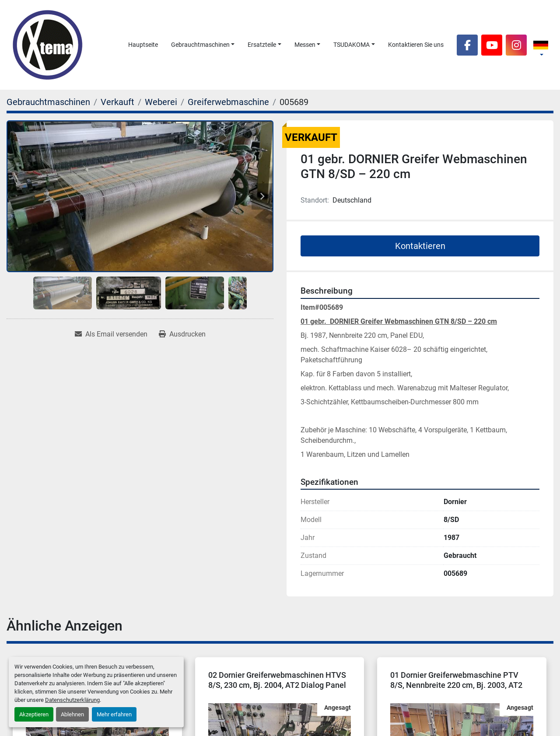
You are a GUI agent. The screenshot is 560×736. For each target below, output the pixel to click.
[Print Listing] (182, 334)
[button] (203, 45)
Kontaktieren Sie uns (416, 45)
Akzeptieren (34, 714)
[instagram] (516, 45)
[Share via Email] (111, 334)
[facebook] (467, 45)
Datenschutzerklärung (72, 700)
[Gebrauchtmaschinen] (48, 102)
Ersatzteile (262, 45)
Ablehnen (72, 714)
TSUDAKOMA (352, 45)
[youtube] (492, 45)
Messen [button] (305, 45)
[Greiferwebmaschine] (228, 102)
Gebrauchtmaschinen (200, 45)
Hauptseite (143, 45)
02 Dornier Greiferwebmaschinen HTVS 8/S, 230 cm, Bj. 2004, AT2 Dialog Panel (277, 680)
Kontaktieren (420, 246)
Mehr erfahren (114, 714)
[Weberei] (161, 102)
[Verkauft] (117, 102)
